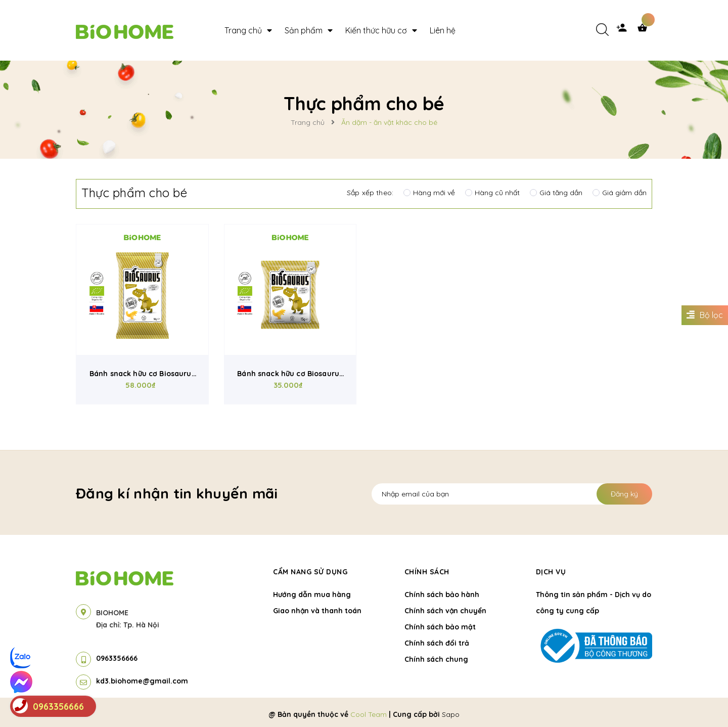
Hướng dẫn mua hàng (312, 595)
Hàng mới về (429, 193)
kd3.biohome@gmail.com (142, 681)
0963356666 (117, 658)
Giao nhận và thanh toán (317, 611)
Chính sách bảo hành (442, 595)
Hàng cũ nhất (492, 193)
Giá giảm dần (620, 193)
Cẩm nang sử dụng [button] (310, 572)
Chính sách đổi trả (437, 643)
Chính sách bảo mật (440, 627)
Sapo (451, 714)
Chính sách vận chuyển (445, 611)
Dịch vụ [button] (551, 572)
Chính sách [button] (427, 572)
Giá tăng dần (556, 193)
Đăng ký (624, 494)
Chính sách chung (436, 659)
